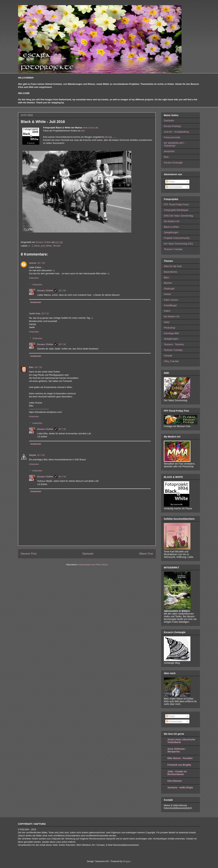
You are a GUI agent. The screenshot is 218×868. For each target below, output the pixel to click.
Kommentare (174, 187)
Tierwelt (57, 246)
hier (83, 131)
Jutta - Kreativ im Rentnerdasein (177, 773)
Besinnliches (171, 272)
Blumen (168, 283)
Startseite (88, 554)
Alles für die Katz (173, 266)
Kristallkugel (170, 305)
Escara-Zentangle (173, 163)
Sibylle (33, 455)
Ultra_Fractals (171, 361)
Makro (167, 311)
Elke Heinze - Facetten (180, 758)
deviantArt (169, 151)
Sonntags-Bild (171, 333)
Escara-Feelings (172, 126)
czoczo (33, 263)
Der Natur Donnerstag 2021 (178, 244)
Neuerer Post (29, 554)
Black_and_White (43, 246)
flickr (166, 157)
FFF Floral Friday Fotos (176, 204)
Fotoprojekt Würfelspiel (176, 210)
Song (108, 137)
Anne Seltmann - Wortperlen (177, 750)
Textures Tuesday (173, 249)
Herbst (167, 294)
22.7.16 (41, 455)
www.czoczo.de (90, 128)
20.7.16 (62, 290)
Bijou (166, 277)
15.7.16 (41, 263)
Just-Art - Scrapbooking (176, 132)
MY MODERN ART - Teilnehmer (175, 144)
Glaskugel (169, 289)
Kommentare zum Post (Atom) (93, 565)
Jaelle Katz (35, 313)
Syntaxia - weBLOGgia (180, 787)
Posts (170, 182)
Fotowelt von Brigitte (179, 765)
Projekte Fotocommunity (177, 238)
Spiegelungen (171, 232)
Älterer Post (146, 554)
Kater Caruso (171, 300)
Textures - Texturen (174, 344)
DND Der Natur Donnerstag (178, 216)
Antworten (34, 278)
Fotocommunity (172, 137)
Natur (167, 322)
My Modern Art (172, 221)
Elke (31, 367)
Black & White (171, 227)
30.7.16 (62, 429)
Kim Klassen (175, 781)
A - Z (31, 246)
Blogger (127, 861)
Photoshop (170, 328)
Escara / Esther (45, 290)
